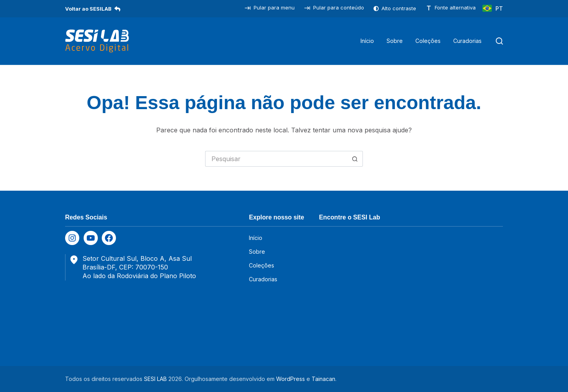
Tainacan (323, 379)
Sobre (395, 41)
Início (367, 41)
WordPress (291, 379)
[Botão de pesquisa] (355, 159)
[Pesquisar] (499, 41)
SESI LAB (155, 379)
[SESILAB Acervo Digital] (97, 41)
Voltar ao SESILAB (93, 9)
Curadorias (467, 41)
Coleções (428, 41)
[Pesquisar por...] (276, 159)
